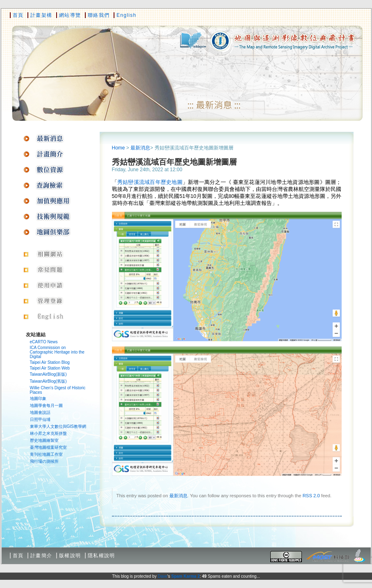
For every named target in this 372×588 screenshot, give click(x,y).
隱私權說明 (102, 556)
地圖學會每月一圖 (46, 405)
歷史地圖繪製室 (44, 440)
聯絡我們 (99, 15)
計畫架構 (41, 15)
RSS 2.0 (311, 496)
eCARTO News (44, 342)
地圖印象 (38, 399)
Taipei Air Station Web (50, 368)
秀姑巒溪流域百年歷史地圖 (150, 182)
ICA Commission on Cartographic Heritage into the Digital (57, 352)
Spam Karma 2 (185, 576)
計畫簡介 (41, 556)
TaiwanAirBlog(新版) (48, 374)
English (127, 15)
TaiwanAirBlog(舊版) (48, 381)
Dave (162, 576)
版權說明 (70, 556)
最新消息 (140, 148)
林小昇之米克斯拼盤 (48, 433)
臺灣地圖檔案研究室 (48, 447)
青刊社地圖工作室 (46, 454)
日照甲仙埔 (40, 419)
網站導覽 (70, 15)
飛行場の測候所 (44, 461)
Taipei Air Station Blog (50, 362)
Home (119, 148)
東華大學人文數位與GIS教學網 (58, 426)
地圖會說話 (40, 412)
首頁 (18, 15)
